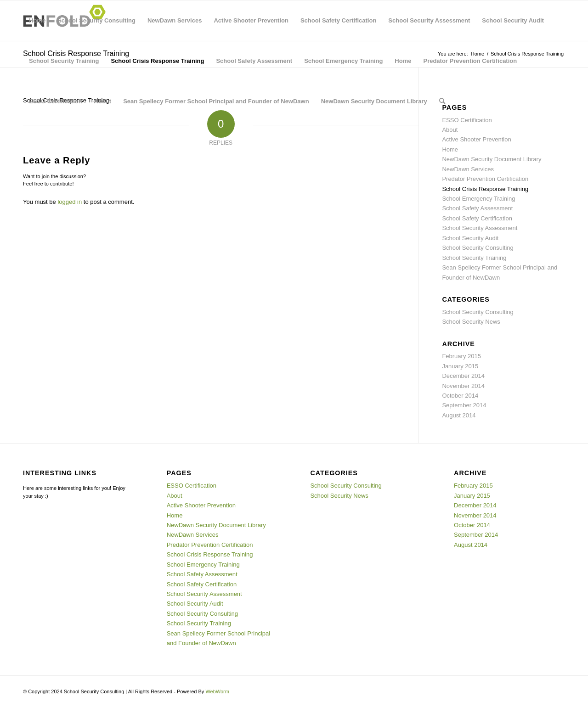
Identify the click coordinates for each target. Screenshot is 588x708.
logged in (70, 202)
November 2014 (463, 386)
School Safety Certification (338, 20)
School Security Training (64, 61)
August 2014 (459, 415)
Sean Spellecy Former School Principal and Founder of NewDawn (216, 101)
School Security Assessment (429, 20)
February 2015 (461, 356)
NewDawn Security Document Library (374, 101)
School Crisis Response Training (157, 61)
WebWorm (217, 691)
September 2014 (464, 405)
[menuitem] (442, 101)
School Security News (471, 322)
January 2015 (460, 366)
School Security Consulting (96, 20)
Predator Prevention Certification (470, 61)
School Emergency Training (343, 61)
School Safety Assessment (254, 61)
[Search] (442, 101)
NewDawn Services (175, 20)
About (103, 101)
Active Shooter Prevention (251, 20)
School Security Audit (513, 20)
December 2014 (463, 376)
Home (37, 20)
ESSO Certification (56, 101)
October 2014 (460, 396)
